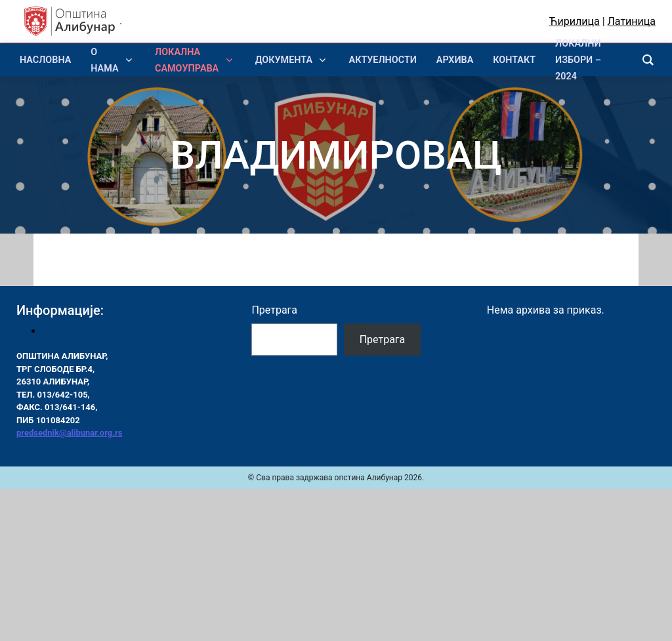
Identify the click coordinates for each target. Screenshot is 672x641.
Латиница (632, 21)
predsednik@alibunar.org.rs (69, 433)
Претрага (274, 310)
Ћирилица (575, 21)
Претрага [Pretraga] (383, 340)
